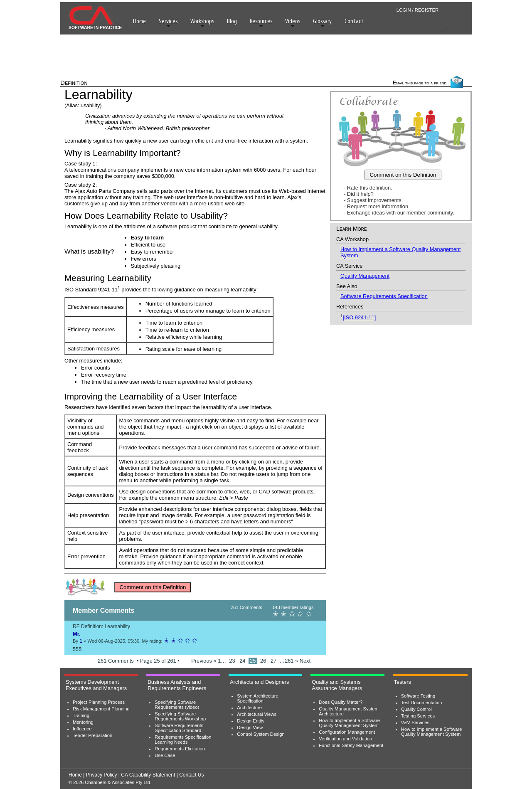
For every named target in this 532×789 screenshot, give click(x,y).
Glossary (322, 23)
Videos (293, 23)
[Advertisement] (266, 54)
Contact (354, 21)
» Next (303, 661)
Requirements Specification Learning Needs (183, 740)
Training (81, 715)
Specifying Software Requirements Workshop (180, 716)
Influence (82, 729)
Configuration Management (347, 732)
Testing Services (418, 716)
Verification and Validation (345, 739)
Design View (250, 727)
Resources (261, 23)
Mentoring (83, 722)
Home (139, 21)
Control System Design (261, 734)
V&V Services (415, 722)
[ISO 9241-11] (360, 317)
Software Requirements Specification (384, 296)
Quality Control (416, 709)
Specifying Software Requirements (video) (177, 705)
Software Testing (418, 696)
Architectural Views (257, 714)
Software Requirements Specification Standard (179, 728)
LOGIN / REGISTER (417, 10)
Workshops (202, 23)
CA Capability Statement (148, 775)
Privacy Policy (102, 775)
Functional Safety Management (351, 745)
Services (168, 23)
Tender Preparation (92, 735)
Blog (232, 21)
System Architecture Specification (257, 698)
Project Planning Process (99, 702)
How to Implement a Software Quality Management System (349, 723)
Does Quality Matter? (341, 702)
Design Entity (251, 721)
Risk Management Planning (101, 709)
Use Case (165, 755)
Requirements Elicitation (180, 749)
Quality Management (365, 276)
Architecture (249, 708)
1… (223, 661)
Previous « (204, 661)
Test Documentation (422, 703)
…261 (287, 661)
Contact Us (191, 775)
